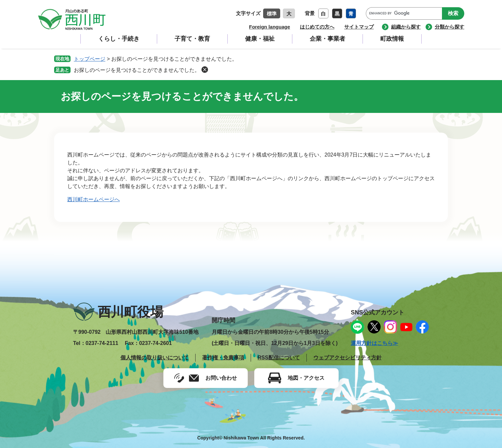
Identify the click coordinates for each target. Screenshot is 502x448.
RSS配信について (279, 358)
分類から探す (450, 27)
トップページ (90, 59)
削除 (205, 70)
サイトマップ (359, 27)
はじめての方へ (317, 27)
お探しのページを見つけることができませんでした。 (137, 70)
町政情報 (392, 39)
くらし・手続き (119, 39)
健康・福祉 (260, 39)
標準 (272, 14)
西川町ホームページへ (94, 199)
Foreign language (270, 27)
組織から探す (406, 27)
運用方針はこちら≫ (374, 343)
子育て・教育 (192, 39)
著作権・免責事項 (223, 358)
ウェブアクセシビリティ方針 (347, 358)
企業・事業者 (327, 39)
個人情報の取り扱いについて (155, 358)
